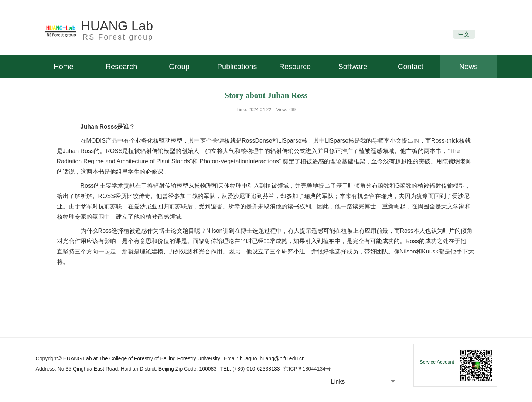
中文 (464, 34)
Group (179, 67)
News (468, 67)
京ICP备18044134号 (307, 369)
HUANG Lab (117, 26)
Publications (237, 67)
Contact (411, 67)
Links (338, 381)
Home (63, 67)
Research (122, 67)
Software (353, 67)
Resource (295, 67)
